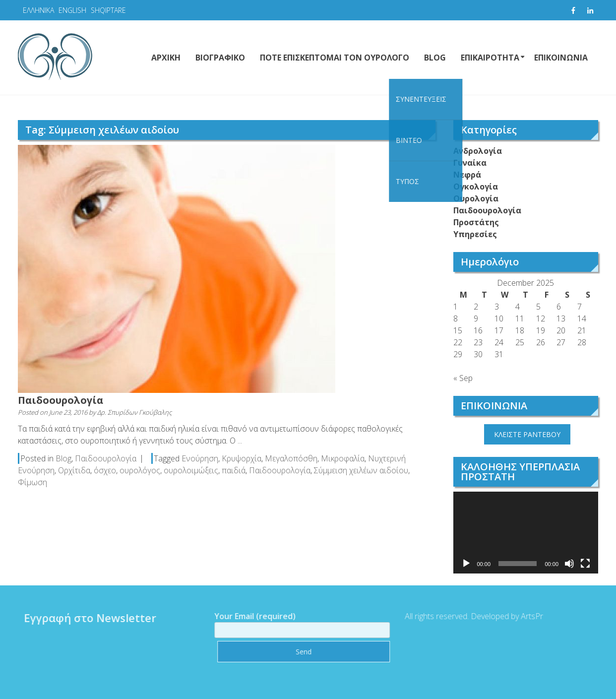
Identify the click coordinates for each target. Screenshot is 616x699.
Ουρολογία (476, 198)
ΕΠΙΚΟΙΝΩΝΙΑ (561, 58)
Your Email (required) (299, 623)
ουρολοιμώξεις (191, 470)
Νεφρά (467, 175)
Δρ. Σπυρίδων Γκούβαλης (134, 412)
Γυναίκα (470, 163)
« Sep (463, 378)
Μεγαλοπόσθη (291, 458)
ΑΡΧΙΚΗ (166, 58)
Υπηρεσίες (475, 234)
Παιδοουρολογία (61, 400)
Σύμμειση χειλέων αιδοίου (361, 470)
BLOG (435, 58)
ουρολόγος (140, 470)
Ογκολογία (476, 187)
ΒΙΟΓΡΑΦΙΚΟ (220, 58)
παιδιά (234, 470)
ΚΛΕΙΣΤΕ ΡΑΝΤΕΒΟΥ (527, 434)
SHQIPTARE (108, 10)
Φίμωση (32, 482)
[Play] (466, 564)
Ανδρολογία (478, 151)
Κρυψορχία (242, 458)
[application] (526, 533)
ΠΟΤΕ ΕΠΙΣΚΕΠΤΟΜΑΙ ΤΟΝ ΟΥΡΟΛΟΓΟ (335, 58)
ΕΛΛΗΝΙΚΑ (38, 10)
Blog (63, 458)
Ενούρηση (200, 458)
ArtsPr (528, 616)
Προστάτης (476, 222)
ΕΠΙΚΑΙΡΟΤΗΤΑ (490, 58)
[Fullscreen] (585, 564)
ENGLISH (72, 10)
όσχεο (105, 470)
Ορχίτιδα (74, 470)
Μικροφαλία (343, 458)
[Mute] (569, 564)
